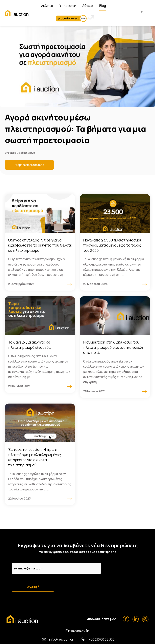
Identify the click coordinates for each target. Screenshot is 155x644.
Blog (103, 6)
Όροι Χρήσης (108, 639)
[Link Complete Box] (40, 242)
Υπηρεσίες (68, 6)
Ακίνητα (47, 6)
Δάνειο (88, 6)
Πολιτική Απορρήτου (135, 639)
